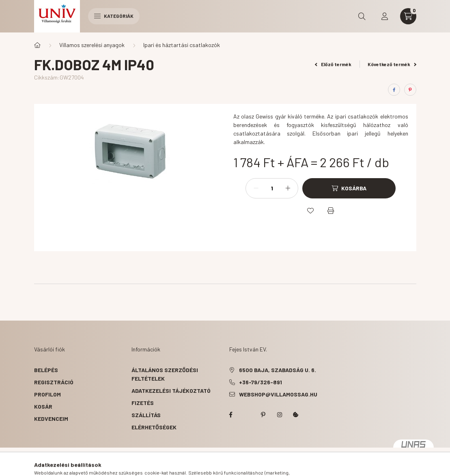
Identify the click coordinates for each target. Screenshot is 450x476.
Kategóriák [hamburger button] (114, 16)
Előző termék (333, 64)
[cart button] (408, 16)
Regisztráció (54, 382)
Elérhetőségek (154, 427)
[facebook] (394, 90)
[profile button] (385, 16)
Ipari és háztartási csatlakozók (182, 45)
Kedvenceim (51, 419)
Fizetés (143, 403)
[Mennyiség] (272, 188)
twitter (247, 415)
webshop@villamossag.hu (278, 394)
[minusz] (256, 188)
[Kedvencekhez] (310, 211)
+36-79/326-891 (261, 382)
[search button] (362, 16)
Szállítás (146, 415)
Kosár (43, 406)
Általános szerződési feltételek (165, 374)
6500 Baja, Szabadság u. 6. (278, 370)
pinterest (263, 415)
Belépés (46, 370)
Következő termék (392, 64)
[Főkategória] (37, 45)
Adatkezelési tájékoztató (171, 391)
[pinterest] (410, 90)
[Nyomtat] (331, 211)
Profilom (47, 394)
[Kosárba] (349, 188)
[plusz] (288, 188)
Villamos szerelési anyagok (92, 45)
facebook (231, 415)
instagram (280, 415)
